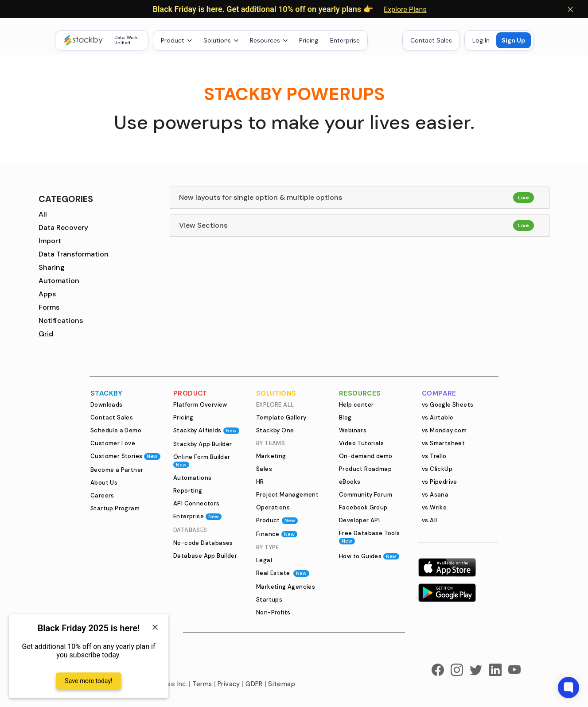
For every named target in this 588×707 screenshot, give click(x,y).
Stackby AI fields (206, 430)
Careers (102, 495)
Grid (46, 334)
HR (260, 482)
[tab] (360, 198)
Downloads (107, 405)
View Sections (203, 225)
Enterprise (345, 40)
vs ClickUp (437, 469)
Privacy (229, 684)
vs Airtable (438, 418)
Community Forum (366, 495)
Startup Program (115, 508)
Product (277, 520)
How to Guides (369, 556)
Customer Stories (125, 456)
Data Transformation (74, 254)
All (43, 214)
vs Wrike (434, 507)
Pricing (309, 40)
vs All (429, 520)
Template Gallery (281, 418)
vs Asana (435, 495)
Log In (481, 40)
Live (524, 198)
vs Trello (434, 456)
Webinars (353, 430)
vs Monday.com (444, 430)
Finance (277, 534)
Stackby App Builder (203, 444)
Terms (202, 684)
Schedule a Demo (116, 430)
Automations (192, 478)
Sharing (52, 267)
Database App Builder (205, 556)
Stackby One (275, 430)
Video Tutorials (361, 443)
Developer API (359, 520)
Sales (264, 469)
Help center (356, 405)
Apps (47, 294)
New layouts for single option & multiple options (261, 197)
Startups (269, 600)
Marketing (271, 456)
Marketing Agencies (286, 587)
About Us (104, 483)
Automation (59, 281)
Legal (264, 560)
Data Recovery (63, 227)
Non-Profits (273, 612)
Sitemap (282, 684)
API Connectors (197, 503)
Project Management (287, 495)
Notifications (61, 320)
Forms (49, 307)
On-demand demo (366, 456)
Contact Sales (431, 40)
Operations (273, 507)
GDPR (254, 684)
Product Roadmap (365, 469)
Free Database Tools (370, 537)
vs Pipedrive (440, 482)
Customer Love (113, 443)
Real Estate (283, 573)
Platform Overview (200, 405)
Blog (345, 418)
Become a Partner (117, 470)
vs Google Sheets (448, 405)
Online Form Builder (202, 460)
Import (50, 241)
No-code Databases (203, 543)
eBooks (350, 482)
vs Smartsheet (443, 443)
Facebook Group (363, 507)
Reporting (188, 491)
